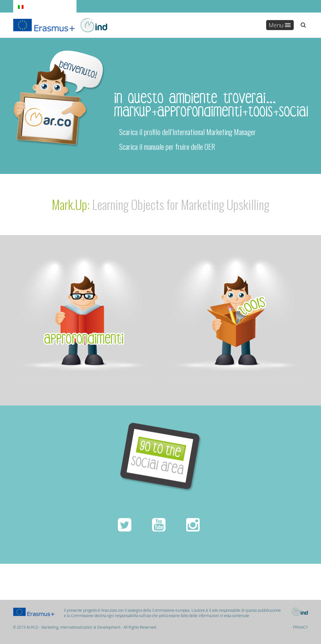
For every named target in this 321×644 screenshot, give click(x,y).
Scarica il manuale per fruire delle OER (165, 146)
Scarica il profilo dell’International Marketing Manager (185, 132)
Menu (280, 25)
